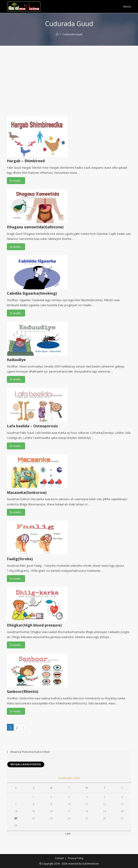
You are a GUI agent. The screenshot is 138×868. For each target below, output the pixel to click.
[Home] (57, 34)
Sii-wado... (16, 180)
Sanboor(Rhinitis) (23, 691)
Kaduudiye (16, 360)
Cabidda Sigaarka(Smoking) (32, 293)
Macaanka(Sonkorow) (27, 492)
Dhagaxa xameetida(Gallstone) (35, 227)
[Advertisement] (69, 76)
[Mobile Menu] (124, 6)
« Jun (68, 833)
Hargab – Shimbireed (26, 161)
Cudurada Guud (72, 34)
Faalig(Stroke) (20, 559)
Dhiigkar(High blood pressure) (34, 625)
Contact (59, 858)
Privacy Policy (76, 858)
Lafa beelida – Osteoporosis (32, 426)
